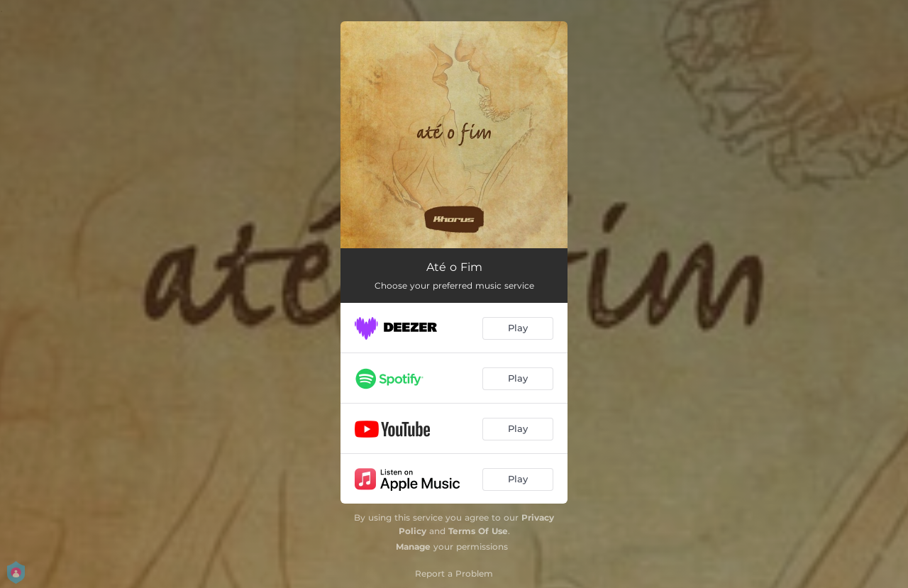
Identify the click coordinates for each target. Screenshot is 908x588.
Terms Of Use (478, 531)
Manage (413, 547)
